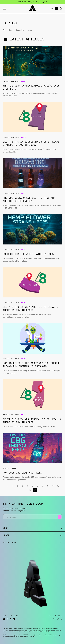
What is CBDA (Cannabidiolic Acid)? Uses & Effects (31, 87)
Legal (30, 30)
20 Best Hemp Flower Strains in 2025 (28, 254)
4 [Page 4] (27, 486)
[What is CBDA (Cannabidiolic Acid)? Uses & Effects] (32, 61)
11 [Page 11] (30, 490)
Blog (11, 30)
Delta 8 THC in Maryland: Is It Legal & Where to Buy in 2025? (31, 308)
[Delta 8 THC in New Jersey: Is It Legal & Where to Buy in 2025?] (32, 395)
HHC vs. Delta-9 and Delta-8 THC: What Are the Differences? (30, 199)
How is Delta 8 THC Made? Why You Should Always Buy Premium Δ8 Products (31, 365)
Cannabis (20, 30)
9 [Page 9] (53, 486)
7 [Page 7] (43, 486)
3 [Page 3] (22, 486)
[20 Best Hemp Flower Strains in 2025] (32, 229)
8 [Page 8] (48, 486)
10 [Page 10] (58, 486)
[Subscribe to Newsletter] (60, 517)
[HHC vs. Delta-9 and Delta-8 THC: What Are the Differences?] (32, 173)
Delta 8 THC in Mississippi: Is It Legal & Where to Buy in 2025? (31, 143)
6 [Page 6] (38, 486)
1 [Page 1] (12, 486)
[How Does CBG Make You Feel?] (32, 448)
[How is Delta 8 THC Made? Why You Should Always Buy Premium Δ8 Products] (32, 338)
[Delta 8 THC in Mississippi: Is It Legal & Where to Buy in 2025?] (32, 117)
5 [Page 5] (32, 486)
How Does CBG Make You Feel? (23, 473)
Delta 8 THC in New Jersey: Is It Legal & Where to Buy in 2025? (32, 421)
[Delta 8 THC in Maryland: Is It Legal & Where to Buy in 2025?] (32, 282)
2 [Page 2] (17, 486)
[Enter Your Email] (31, 517)
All (4, 30)
